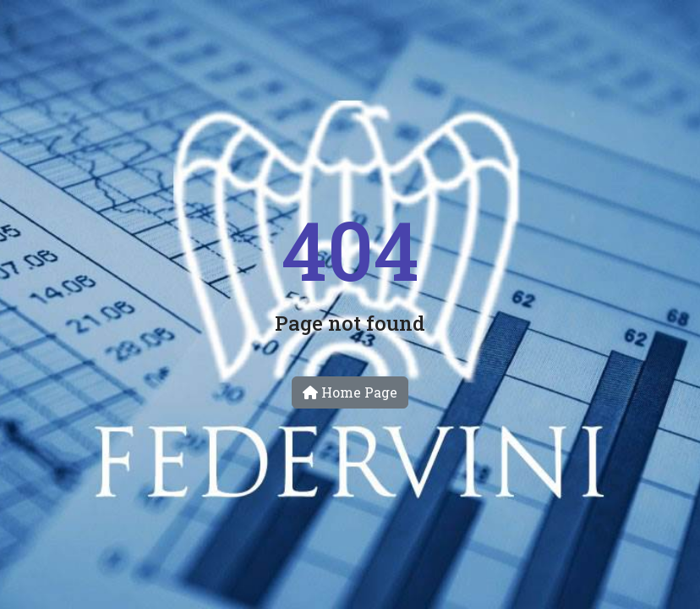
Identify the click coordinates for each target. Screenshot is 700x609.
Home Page (350, 392)
